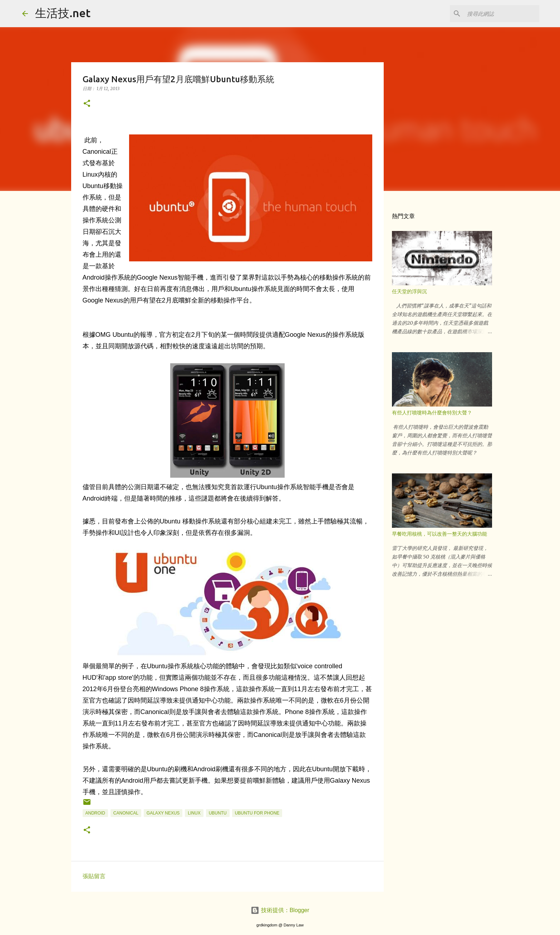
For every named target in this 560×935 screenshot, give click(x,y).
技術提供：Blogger (280, 910)
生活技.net (63, 13)
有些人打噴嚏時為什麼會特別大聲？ (432, 413)
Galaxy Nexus (163, 813)
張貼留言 (94, 876)
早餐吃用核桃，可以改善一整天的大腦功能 (439, 534)
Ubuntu (218, 813)
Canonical (126, 813)
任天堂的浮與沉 (409, 291)
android (95, 813)
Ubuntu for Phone (257, 813)
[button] (87, 104)
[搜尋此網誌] (502, 14)
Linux (194, 813)
